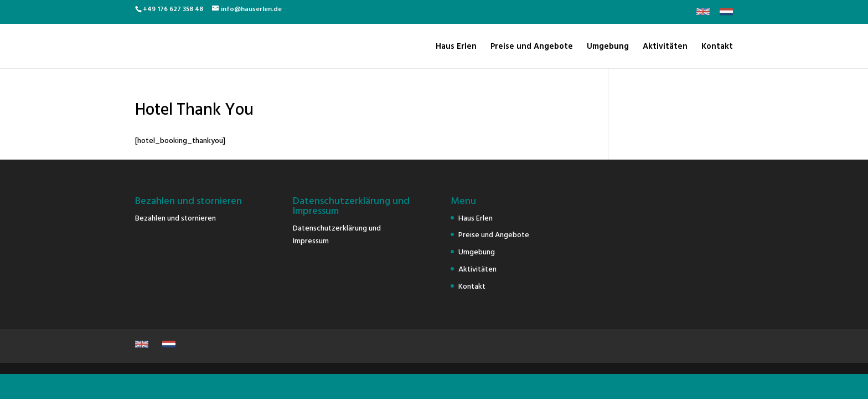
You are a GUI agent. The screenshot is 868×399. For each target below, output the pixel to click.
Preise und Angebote (532, 47)
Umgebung (608, 47)
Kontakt (717, 47)
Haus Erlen (456, 47)
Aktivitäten (665, 47)
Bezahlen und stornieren (175, 218)
